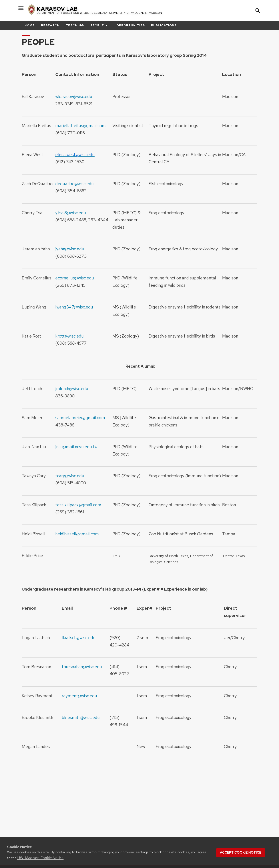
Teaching (75, 25)
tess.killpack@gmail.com (78, 505)
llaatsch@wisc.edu (79, 638)
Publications (164, 25)
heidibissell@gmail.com (77, 534)
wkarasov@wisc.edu (74, 96)
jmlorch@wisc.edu (72, 389)
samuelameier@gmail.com (80, 418)
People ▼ (99, 25)
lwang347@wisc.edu (74, 307)
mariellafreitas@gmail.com (81, 126)
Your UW (243, 11)
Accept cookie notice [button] (241, 852)
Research (50, 25)
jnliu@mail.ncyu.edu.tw (76, 447)
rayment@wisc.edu (79, 696)
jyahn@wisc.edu (70, 249)
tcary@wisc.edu (70, 476)
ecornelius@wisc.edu (75, 278)
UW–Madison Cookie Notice (40, 858)
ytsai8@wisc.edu (71, 213)
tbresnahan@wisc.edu (82, 667)
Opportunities (131, 25)
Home (30, 25)
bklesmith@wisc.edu (81, 717)
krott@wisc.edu (70, 336)
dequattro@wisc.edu (75, 184)
